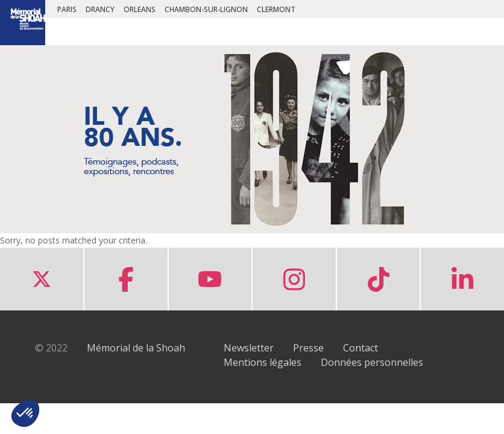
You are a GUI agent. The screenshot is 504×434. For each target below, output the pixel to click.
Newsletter (249, 348)
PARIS (67, 9)
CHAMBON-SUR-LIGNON (206, 9)
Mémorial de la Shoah (136, 348)
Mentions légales (263, 362)
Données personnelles (372, 362)
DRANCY (100, 9)
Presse (308, 348)
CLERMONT (276, 9)
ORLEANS (140, 9)
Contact (361, 348)
